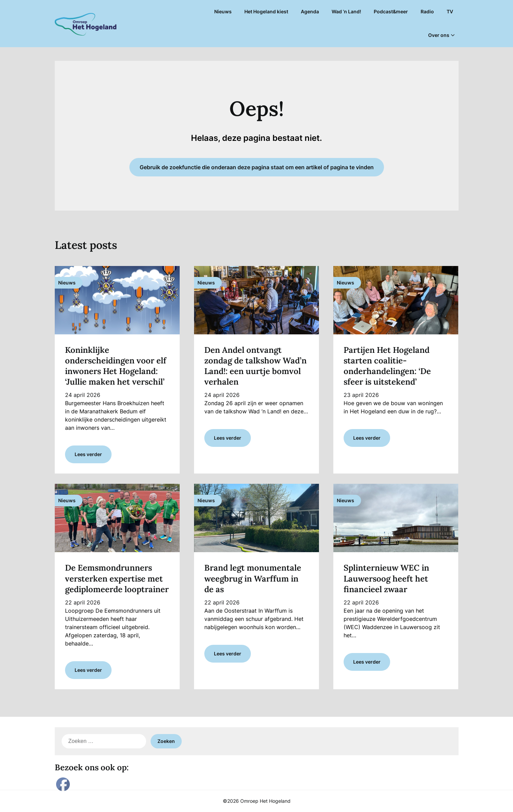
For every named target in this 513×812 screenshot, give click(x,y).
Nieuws (223, 11)
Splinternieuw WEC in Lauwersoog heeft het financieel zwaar (386, 578)
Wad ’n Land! (346, 11)
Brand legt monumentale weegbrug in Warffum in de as (253, 578)
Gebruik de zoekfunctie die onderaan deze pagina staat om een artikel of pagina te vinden (257, 167)
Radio (427, 11)
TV (450, 11)
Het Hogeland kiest (266, 11)
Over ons (439, 35)
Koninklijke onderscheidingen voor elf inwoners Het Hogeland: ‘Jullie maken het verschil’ (116, 366)
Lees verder (88, 454)
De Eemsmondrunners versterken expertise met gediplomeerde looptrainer (117, 578)
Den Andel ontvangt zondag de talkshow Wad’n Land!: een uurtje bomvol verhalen (255, 366)
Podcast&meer (391, 11)
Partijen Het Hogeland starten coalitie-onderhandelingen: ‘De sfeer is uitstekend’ (387, 366)
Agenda (310, 11)
